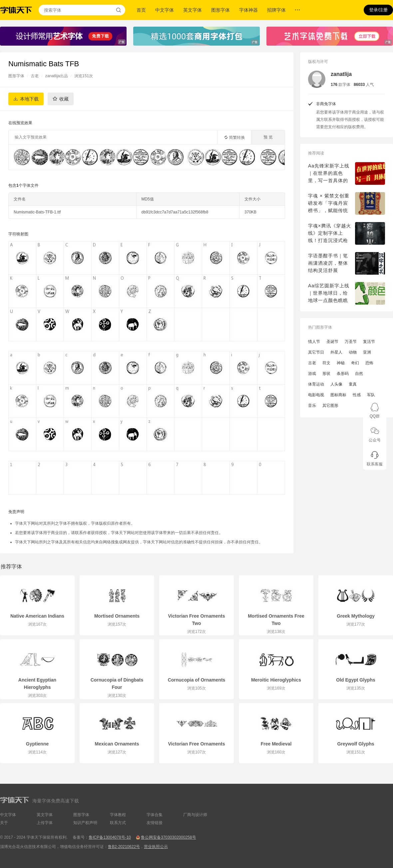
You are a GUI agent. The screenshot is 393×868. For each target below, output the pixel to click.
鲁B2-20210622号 (124, 847)
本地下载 (29, 99)
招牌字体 (276, 10)
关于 (4, 823)
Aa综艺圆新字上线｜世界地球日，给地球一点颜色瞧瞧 (329, 293)
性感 (357, 395)
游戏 (312, 374)
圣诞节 (332, 342)
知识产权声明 (85, 823)
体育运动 (316, 384)
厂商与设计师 (195, 815)
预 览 (268, 137)
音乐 (312, 406)
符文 (326, 363)
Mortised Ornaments (117, 616)
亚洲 (367, 352)
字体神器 (248, 10)
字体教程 (118, 815)
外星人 (336, 352)
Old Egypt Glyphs (356, 680)
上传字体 (45, 823)
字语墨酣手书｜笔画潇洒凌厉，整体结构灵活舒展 (328, 263)
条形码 (343, 374)
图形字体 (220, 10)
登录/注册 (378, 10)
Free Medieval (276, 744)
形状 (326, 374)
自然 (359, 374)
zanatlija (341, 74)
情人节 (314, 342)
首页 (141, 10)
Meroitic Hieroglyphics (276, 680)
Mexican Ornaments (117, 744)
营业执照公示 (156, 847)
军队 (371, 395)
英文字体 (193, 10)
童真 (353, 384)
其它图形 (330, 406)
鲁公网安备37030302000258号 (168, 837)
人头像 (336, 384)
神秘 (341, 363)
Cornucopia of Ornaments (197, 680)
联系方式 (118, 823)
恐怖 (369, 363)
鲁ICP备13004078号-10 (110, 837)
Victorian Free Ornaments (197, 744)
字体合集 (155, 815)
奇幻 (355, 363)
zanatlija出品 (57, 76)
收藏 (64, 99)
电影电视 (316, 395)
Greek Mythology (356, 616)
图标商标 (338, 395)
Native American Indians (37, 616)
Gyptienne (37, 744)
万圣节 (351, 342)
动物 (353, 352)
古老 (35, 76)
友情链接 (155, 823)
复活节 (369, 342)
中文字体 (165, 10)
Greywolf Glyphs (356, 744)
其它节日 (316, 352)
